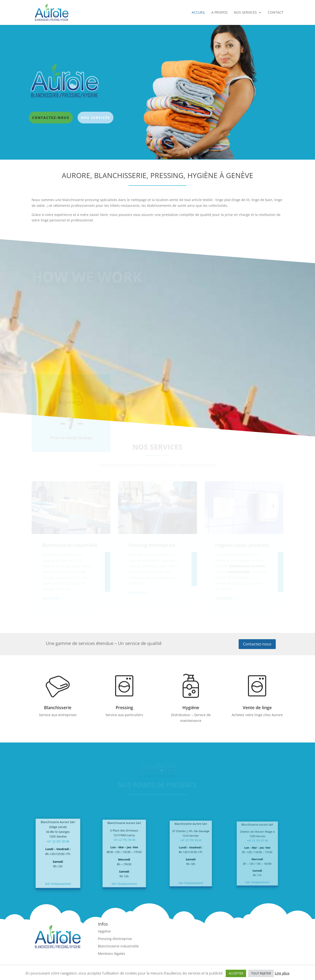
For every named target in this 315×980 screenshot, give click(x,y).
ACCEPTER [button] (236, 973)
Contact (276, 13)
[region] (157, 92)
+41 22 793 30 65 (191, 845)
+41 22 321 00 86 (58, 846)
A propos (219, 13)
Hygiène (104, 931)
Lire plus (282, 973)
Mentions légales (112, 954)
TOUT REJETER (261, 973)
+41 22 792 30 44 (124, 845)
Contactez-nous (257, 644)
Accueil (198, 13)
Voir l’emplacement (58, 873)
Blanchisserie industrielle (118, 946)
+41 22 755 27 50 (257, 845)
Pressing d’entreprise (115, 939)
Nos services (245, 13)
